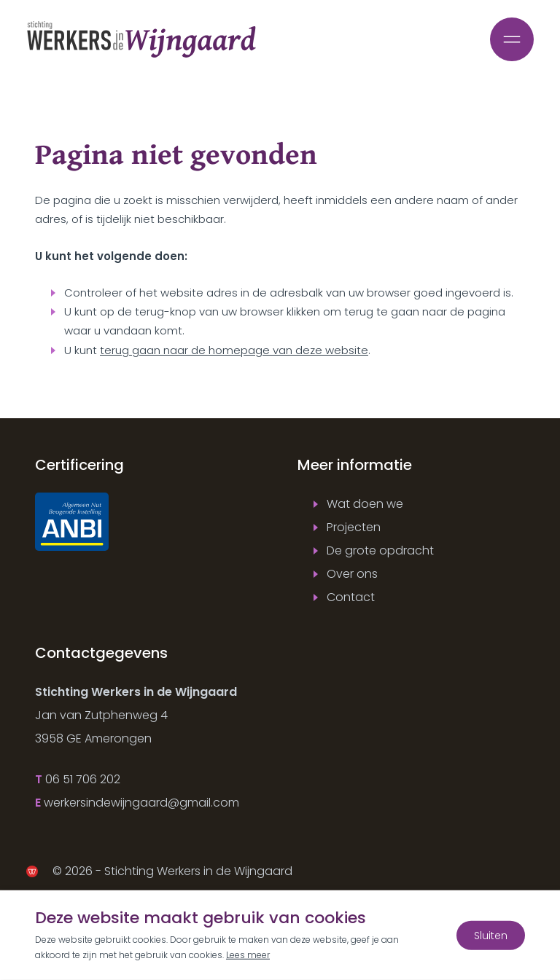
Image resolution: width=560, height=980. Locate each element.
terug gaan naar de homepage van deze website (234, 350)
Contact (351, 597)
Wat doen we (365, 504)
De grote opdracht (380, 550)
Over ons (352, 574)
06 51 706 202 (83, 779)
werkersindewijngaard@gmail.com (141, 803)
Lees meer (248, 955)
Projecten (354, 527)
